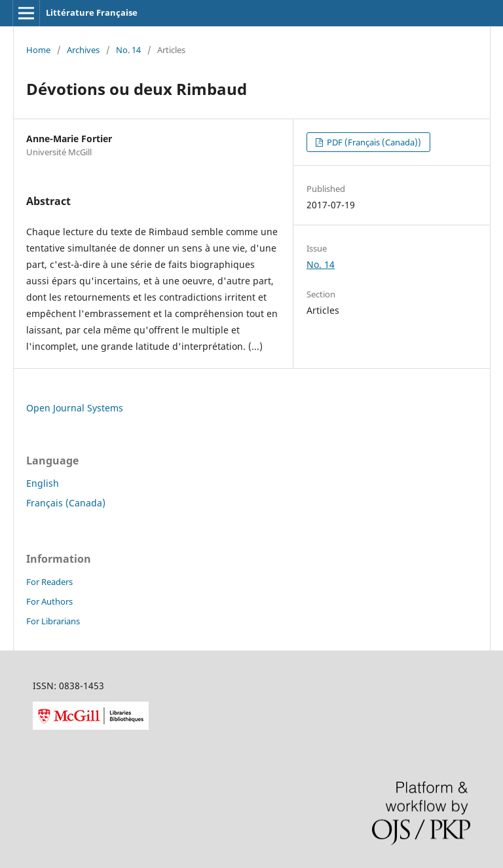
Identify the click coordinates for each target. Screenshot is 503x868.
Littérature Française (92, 12)
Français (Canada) (66, 503)
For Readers (49, 582)
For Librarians (53, 621)
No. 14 (128, 50)
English (43, 483)
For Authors (49, 601)
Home (38, 50)
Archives (83, 50)
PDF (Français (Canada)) (373, 142)
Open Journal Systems (75, 408)
